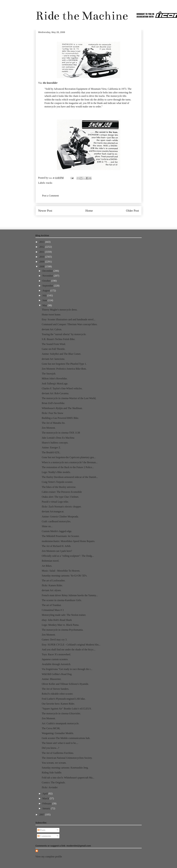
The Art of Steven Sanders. (55, 689)
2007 (42, 815)
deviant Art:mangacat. (53, 511)
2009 (42, 262)
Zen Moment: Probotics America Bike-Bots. (64, 369)
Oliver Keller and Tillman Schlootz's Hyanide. (65, 684)
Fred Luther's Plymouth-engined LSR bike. (64, 699)
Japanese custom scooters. (55, 659)
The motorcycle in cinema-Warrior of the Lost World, (69, 398)
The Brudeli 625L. (51, 452)
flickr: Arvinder (50, 787)
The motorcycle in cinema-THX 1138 (61, 433)
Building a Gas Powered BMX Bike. (60, 418)
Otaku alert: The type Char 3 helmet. (60, 497)
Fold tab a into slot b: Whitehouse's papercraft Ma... (68, 778)
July (45, 295)
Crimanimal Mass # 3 (53, 610)
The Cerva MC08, (51, 728)
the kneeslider (50, 83)
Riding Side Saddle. (52, 773)
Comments (44, 836)
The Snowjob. (49, 374)
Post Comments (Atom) (95, 220)
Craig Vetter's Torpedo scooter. (57, 482)
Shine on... (47, 526)
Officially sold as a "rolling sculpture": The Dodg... (68, 556)
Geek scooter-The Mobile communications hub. (66, 738)
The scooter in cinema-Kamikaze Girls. (62, 600)
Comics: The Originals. (53, 782)
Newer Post (45, 211)
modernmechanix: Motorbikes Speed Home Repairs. (68, 541)
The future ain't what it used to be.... (60, 743)
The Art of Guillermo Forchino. (58, 753)
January (47, 808)
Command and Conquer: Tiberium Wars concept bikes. (70, 324)
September (48, 286)
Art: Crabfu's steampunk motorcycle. (60, 723)
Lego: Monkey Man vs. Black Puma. (60, 625)
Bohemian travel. (50, 561)
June (45, 300)
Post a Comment (51, 196)
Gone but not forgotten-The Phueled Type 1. (64, 364)
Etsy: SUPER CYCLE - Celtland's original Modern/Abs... (71, 645)
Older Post (132, 211)
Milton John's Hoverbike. (55, 378)
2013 (42, 242)
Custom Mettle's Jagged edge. (57, 531)
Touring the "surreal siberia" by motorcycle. (64, 334)
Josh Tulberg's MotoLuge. (55, 384)
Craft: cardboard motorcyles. (56, 521)
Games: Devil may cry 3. (54, 640)
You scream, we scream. (54, 763)
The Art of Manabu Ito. (53, 423)
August (46, 291)
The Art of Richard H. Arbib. (56, 546)
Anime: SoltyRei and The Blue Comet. (61, 354)
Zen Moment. (49, 428)
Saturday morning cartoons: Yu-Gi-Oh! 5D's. (64, 576)
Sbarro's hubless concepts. (55, 443)
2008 (42, 267)
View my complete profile (49, 857)
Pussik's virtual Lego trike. (55, 502)
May (45, 305)
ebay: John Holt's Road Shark (57, 620)
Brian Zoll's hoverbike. (53, 403)
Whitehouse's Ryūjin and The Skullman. (62, 408)
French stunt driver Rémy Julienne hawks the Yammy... (70, 595)
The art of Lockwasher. (53, 580)
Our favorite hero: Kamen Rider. (58, 704)
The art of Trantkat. (51, 605)
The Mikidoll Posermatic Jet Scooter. (61, 536)
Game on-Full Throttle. (53, 349)
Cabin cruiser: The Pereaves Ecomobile (62, 492)
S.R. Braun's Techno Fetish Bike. (58, 339)
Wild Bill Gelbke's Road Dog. (57, 674)
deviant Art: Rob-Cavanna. (55, 393)
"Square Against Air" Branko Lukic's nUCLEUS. (67, 709)
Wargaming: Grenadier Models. (58, 733)
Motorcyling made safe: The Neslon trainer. (64, 615)
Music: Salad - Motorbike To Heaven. (61, 571)
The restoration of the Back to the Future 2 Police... (68, 467)
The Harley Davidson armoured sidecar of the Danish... (70, 477)
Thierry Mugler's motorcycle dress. (60, 310)
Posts (42, 830)
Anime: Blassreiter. (51, 679)
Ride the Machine (82, 16)
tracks (49, 183)
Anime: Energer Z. (51, 448)
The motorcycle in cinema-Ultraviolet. (61, 713)
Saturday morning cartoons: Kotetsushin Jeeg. (65, 768)
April (45, 794)
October (47, 281)
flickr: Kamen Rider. (52, 585)
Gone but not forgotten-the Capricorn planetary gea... (69, 457)
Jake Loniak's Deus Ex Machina (58, 438)
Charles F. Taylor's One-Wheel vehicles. (62, 388)
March (46, 798)
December (48, 271)
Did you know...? (50, 748)
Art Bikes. (47, 566)
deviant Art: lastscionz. (53, 359)
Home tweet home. (51, 315)
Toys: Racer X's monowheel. (56, 654)
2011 (42, 252)
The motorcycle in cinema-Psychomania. (62, 630)
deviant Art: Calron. (52, 329)
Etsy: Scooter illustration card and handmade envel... (68, 319)
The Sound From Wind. (54, 344)
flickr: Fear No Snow (52, 413)
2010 (42, 257)
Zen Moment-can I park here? (57, 551)
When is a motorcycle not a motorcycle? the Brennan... (70, 462)
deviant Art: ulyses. (51, 590)
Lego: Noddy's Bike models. (56, 472)
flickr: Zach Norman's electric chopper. (61, 507)
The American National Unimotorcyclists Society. (67, 758)
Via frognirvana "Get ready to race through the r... (67, 669)
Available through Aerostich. (57, 664)
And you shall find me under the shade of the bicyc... (69, 649)
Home (89, 211)
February (47, 803)
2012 (42, 247)
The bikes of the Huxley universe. (59, 487)
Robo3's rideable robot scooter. (57, 694)
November (48, 276)
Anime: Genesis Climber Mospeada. (60, 517)
